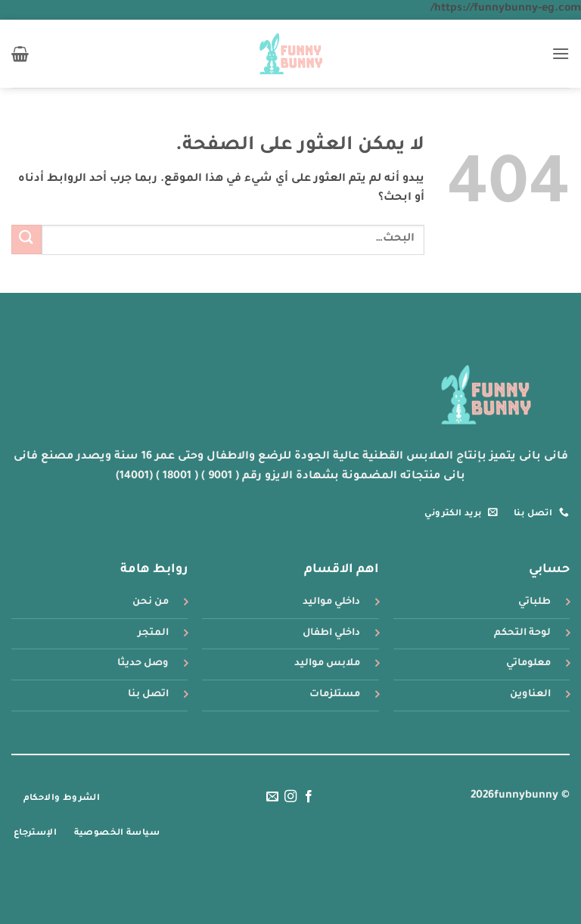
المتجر (153, 633)
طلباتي (534, 602)
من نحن (151, 602)
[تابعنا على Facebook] (309, 797)
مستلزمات (335, 695)
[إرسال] (26, 240)
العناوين (530, 695)
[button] (561, 53)
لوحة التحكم (522, 633)
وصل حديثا (143, 664)
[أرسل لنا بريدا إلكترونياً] (272, 797)
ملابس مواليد (327, 664)
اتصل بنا (148, 695)
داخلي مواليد (331, 602)
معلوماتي (528, 664)
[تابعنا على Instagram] (290, 797)
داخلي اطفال (331, 633)
